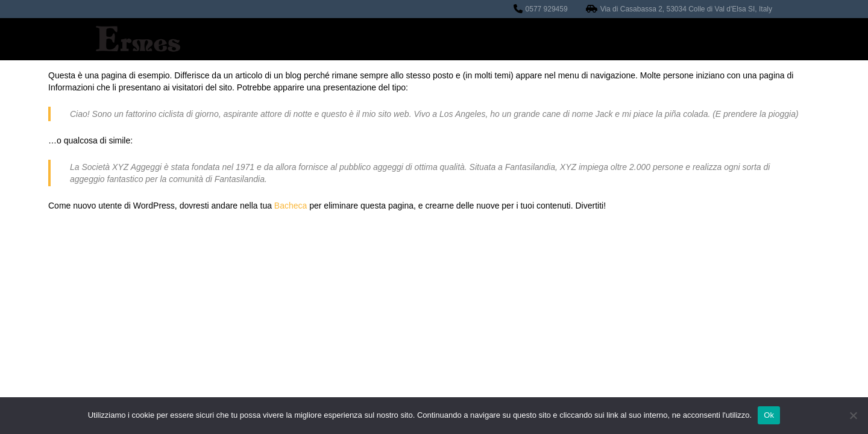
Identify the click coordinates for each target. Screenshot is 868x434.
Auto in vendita (533, 39)
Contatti (614, 39)
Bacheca (291, 206)
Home (330, 39)
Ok (769, 415)
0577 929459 (547, 9)
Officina (454, 39)
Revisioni (388, 39)
